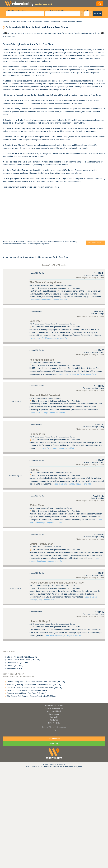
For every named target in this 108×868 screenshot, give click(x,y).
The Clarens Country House (46, 282)
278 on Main (37, 505)
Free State (27, 22)
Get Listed (54, 711)
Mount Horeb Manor (41, 544)
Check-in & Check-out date (54, 10)
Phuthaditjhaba (18, 663)
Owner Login (54, 744)
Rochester (36, 321)
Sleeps (87, 10)
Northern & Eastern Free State (46, 22)
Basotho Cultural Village (13, 73)
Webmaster (54, 714)
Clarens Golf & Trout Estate (24, 660)
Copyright (54, 717)
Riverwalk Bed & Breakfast (45, 395)
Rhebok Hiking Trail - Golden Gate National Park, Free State (36, 682)
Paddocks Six (37, 434)
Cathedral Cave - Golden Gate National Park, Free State (35, 688)
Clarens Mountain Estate (22, 657)
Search (97, 14)
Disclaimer (54, 720)
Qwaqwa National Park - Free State (27, 693)
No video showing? (96, 243)
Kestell (15, 668)
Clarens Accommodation (71, 22)
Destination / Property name (16, 10)
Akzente (34, 470)
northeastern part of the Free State (67, 50)
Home (5, 22)
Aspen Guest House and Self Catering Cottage (57, 583)
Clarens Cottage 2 (40, 621)
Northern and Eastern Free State (86, 95)
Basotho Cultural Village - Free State (27, 690)
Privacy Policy (54, 723)
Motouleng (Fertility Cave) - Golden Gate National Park (34, 685)
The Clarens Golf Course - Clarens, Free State (31, 696)
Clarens (15, 666)
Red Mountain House (42, 360)
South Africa (15, 22)
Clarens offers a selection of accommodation (39, 187)
